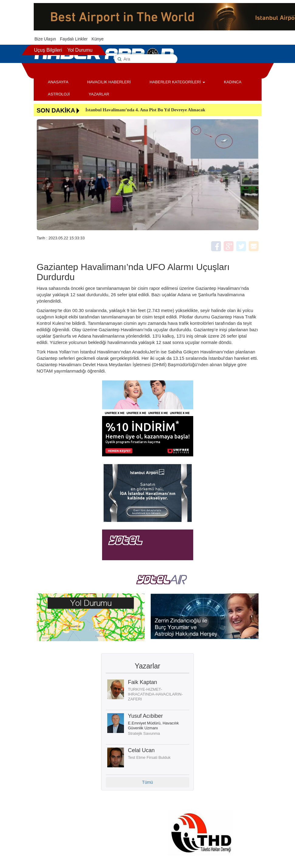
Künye (98, 39)
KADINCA (233, 82)
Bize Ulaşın (45, 39)
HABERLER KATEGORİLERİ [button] (177, 82)
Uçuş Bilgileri (48, 50)
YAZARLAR (99, 94)
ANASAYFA (58, 82)
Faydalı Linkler (74, 39)
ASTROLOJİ (59, 94)
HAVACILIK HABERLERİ (109, 82)
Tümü (148, 782)
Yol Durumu (80, 50)
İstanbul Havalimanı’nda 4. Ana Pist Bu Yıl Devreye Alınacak (145, 110)
